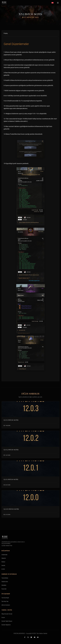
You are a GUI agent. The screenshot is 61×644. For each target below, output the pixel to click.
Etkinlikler (4, 585)
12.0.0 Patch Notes (11, 509)
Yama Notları (5, 578)
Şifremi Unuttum (6, 605)
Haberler (4, 558)
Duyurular (4, 589)
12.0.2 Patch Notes (11, 450)
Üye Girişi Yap (5, 601)
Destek (3, 565)
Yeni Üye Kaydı (5, 598)
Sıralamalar (4, 555)
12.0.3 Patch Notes (11, 420)
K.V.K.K (3, 569)
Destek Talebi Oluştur (7, 621)
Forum (3, 618)
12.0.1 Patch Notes (11, 479)
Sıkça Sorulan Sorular (7, 614)
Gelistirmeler (5, 582)
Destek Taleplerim (6, 625)
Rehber (3, 562)
